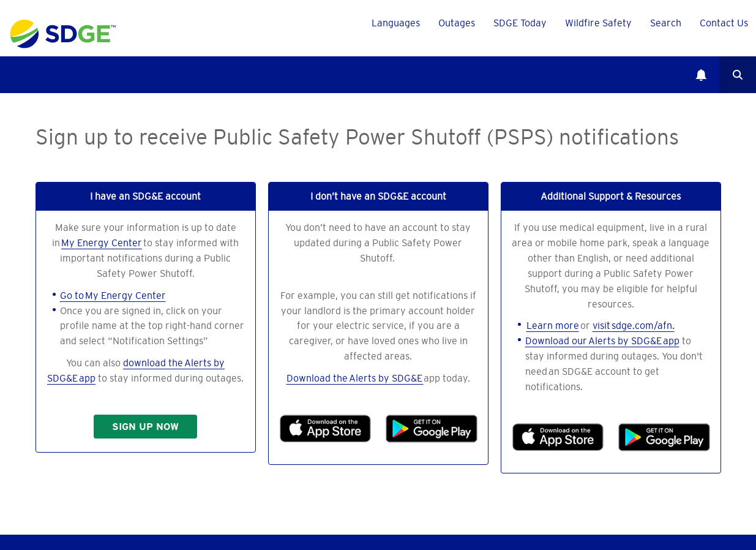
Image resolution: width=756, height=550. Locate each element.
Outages (457, 23)
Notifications (701, 75)
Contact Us (724, 23)
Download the (318, 378)
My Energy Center (102, 243)
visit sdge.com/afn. (634, 325)
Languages (396, 23)
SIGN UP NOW (145, 427)
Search (738, 75)
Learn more (553, 325)
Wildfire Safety (598, 23)
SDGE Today (520, 23)
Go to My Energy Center (113, 295)
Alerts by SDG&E (386, 378)
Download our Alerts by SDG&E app (602, 341)
